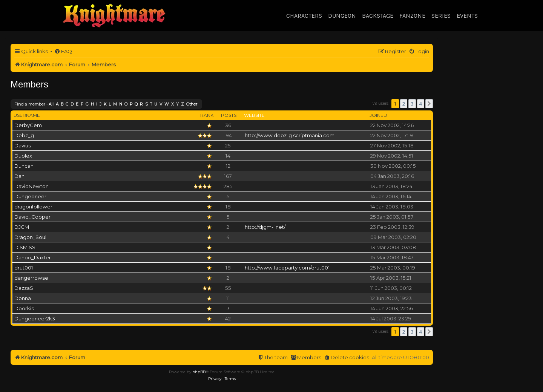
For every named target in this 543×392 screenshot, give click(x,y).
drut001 (24, 268)
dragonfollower (33, 207)
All (51, 104)
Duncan (24, 166)
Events (467, 16)
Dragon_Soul (30, 237)
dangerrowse (31, 278)
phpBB (199, 372)
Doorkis (24, 308)
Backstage (378, 16)
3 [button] (412, 104)
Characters (304, 16)
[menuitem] (63, 51)
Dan (19, 176)
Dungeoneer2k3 (35, 318)
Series (441, 16)
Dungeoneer (30, 196)
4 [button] (421, 104)
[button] (429, 104)
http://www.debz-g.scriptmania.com (290, 135)
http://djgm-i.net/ (265, 227)
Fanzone (412, 16)
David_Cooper (32, 217)
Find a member (30, 104)
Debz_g (24, 135)
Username (27, 115)
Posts (229, 115)
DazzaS (24, 288)
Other (192, 104)
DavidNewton (31, 186)
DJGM (22, 227)
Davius (23, 145)
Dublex (23, 156)
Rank (207, 115)
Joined (378, 115)
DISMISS (25, 247)
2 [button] (404, 104)
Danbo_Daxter (33, 257)
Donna (23, 298)
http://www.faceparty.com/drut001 (287, 268)
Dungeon (342, 16)
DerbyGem (28, 125)
